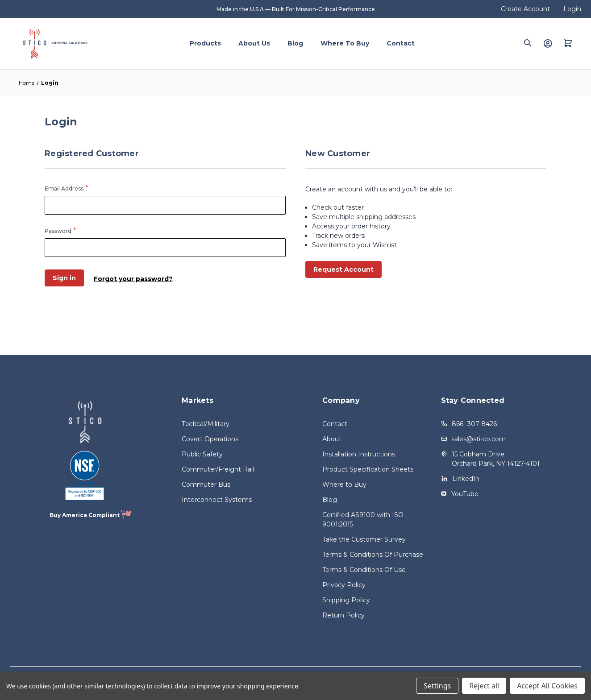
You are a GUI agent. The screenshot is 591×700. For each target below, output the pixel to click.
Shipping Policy (346, 600)
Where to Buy (345, 43)
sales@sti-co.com (479, 439)
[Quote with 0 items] (568, 43)
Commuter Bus (206, 485)
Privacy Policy (344, 585)
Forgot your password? (135, 278)
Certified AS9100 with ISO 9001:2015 (363, 520)
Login (572, 9)
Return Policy (343, 615)
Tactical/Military (206, 424)
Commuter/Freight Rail (218, 469)
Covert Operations (210, 439)
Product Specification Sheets (368, 469)
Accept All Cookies (547, 686)
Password (58, 231)
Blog (295, 43)
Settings (437, 686)
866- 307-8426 (474, 424)
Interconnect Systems (217, 500)
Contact (401, 43)
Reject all (484, 686)
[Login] (548, 43)
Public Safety (202, 454)
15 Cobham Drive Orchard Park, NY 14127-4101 (496, 459)
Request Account (343, 269)
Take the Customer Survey (364, 539)
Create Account (525, 9)
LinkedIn (466, 479)
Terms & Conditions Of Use (364, 570)
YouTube (465, 494)
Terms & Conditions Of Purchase (373, 555)
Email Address (64, 188)
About (332, 439)
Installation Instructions (359, 454)
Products (205, 43)
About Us (254, 43)
